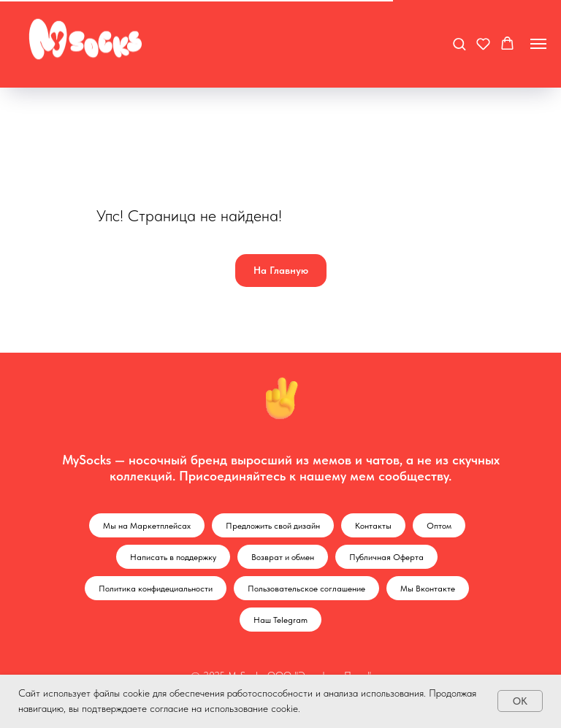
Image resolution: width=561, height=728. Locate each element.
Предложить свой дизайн (273, 526)
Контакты (373, 526)
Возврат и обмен (283, 557)
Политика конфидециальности (156, 589)
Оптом (439, 526)
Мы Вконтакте (428, 589)
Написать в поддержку (173, 557)
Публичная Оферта (386, 557)
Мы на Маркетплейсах (147, 526)
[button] (459, 43)
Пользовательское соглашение (306, 589)
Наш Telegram (280, 620)
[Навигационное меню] (538, 44)
